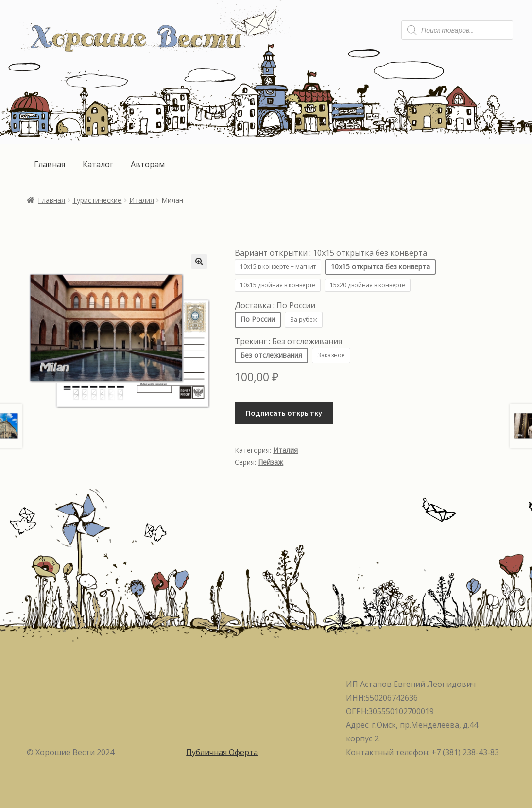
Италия (142, 200)
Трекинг (288, 341)
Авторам (148, 164)
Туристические (97, 200)
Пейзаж (271, 462)
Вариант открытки (331, 253)
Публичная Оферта (222, 752)
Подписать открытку (284, 413)
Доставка (275, 305)
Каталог (98, 164)
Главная (50, 164)
